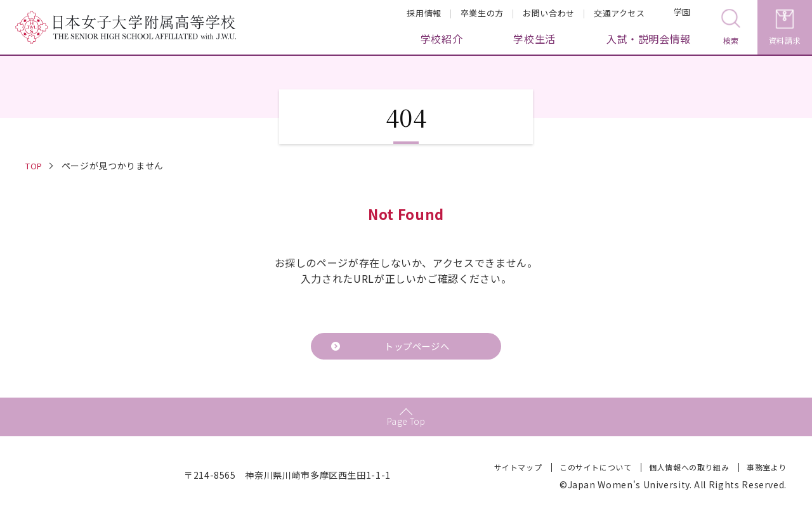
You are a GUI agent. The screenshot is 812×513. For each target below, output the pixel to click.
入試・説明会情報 (649, 39)
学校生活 (534, 39)
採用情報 (424, 13)
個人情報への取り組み (688, 470)
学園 (674, 14)
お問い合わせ (549, 13)
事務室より (767, 470)
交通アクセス (619, 13)
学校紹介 (442, 39)
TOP (35, 166)
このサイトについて (595, 470)
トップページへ (416, 347)
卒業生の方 (482, 13)
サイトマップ (517, 470)
